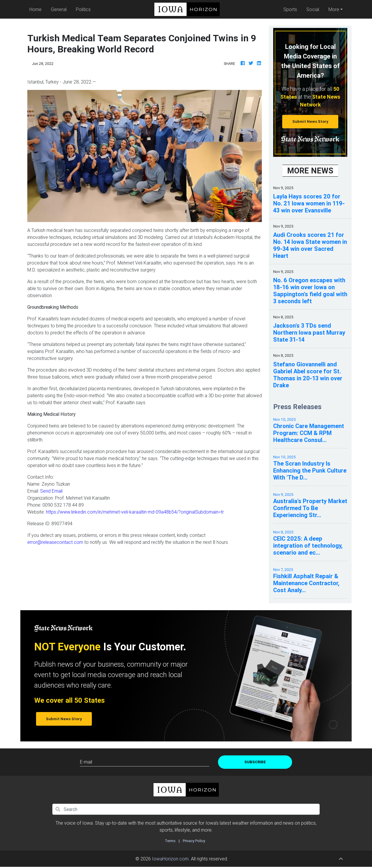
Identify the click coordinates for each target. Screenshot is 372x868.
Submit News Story (310, 121)
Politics (83, 9)
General (59, 9)
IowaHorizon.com (170, 859)
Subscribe (255, 762)
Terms (170, 841)
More (334, 9)
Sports (290, 9)
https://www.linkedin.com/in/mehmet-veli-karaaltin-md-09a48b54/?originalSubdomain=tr (135, 512)
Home (37, 9)
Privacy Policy (194, 841)
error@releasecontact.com (55, 542)
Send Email (51, 491)
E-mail (86, 762)
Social (313, 9)
